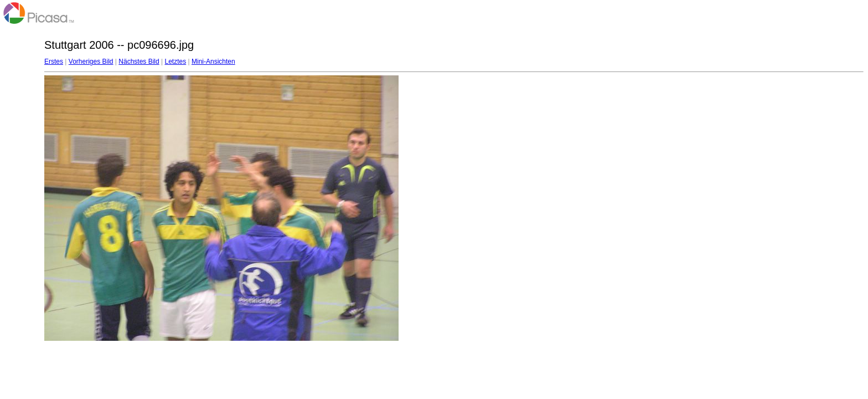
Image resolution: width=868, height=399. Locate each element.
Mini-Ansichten (213, 62)
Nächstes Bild (139, 62)
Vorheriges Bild (91, 62)
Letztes (176, 62)
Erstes (54, 62)
